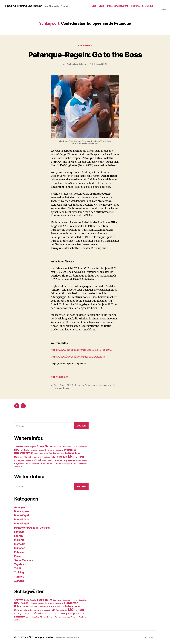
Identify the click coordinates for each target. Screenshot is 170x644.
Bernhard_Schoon (78, 64)
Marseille (20, 544)
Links (102, 6)
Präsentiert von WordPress (69, 637)
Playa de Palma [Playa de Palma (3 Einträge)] (82, 461)
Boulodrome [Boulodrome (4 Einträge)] (68, 447)
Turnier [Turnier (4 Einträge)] (58, 464)
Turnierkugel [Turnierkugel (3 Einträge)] (66, 464)
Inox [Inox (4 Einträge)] (36, 453)
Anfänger (20, 507)
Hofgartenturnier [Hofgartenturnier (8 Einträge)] (24, 453)
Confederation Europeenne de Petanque (89, 385)
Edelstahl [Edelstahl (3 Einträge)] (34, 450)
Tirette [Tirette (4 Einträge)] (43, 464)
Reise (17, 556)
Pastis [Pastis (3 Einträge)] (44, 461)
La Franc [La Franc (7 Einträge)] (70, 453)
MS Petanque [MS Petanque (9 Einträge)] (59, 457)
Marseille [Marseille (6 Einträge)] (28, 457)
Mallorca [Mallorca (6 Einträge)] (18, 457)
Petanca (19, 552)
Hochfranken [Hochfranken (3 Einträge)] (59, 450)
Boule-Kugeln (22, 515)
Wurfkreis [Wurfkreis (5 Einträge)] (83, 464)
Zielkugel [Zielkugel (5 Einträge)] (18, 467)
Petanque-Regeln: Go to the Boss (85, 55)
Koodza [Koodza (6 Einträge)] (52, 453)
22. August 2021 (99, 64)
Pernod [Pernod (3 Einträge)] (50, 461)
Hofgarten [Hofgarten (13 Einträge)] (71, 450)
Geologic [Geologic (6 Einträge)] (49, 450)
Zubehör (19, 581)
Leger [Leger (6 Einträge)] (78, 453)
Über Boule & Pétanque (142, 6)
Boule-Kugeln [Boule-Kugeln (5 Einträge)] (30, 447)
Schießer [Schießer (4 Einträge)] (35, 464)
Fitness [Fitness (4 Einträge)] (41, 450)
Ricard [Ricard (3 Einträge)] (28, 464)
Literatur (19, 536)
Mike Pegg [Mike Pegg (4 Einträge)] (46, 457)
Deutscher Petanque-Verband (32, 528)
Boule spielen (22, 511)
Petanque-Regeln (62, 388)
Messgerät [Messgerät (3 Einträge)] (37, 457)
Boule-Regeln (85, 46)
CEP (69, 385)
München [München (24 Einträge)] (76, 456)
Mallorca (19, 540)
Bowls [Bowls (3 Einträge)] (76, 447)
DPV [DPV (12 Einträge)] (17, 450)
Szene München (24, 560)
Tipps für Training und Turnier (23, 6)
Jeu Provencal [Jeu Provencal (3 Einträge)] (43, 453)
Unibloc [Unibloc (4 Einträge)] (74, 464)
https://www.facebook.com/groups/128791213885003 (82, 350)
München (20, 548)
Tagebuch (20, 564)
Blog (94, 6)
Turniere (19, 577)
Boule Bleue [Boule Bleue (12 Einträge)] (44, 446)
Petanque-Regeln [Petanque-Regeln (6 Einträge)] (68, 460)
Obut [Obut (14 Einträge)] (38, 460)
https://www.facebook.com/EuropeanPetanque (78, 357)
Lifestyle (19, 532)
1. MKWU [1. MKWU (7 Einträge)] (18, 447)
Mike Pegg (113, 385)
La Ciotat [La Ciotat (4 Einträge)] (61, 453)
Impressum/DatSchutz (118, 6)
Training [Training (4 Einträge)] (50, 464)
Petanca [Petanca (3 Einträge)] (56, 461)
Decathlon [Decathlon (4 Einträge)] (83, 447)
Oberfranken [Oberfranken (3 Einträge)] (29, 461)
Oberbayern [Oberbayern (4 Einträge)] (19, 461)
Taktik (18, 568)
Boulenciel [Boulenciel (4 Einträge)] (57, 447)
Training (19, 573)
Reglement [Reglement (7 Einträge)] (20, 463)
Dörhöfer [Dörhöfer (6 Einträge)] (25, 450)
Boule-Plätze (22, 520)
